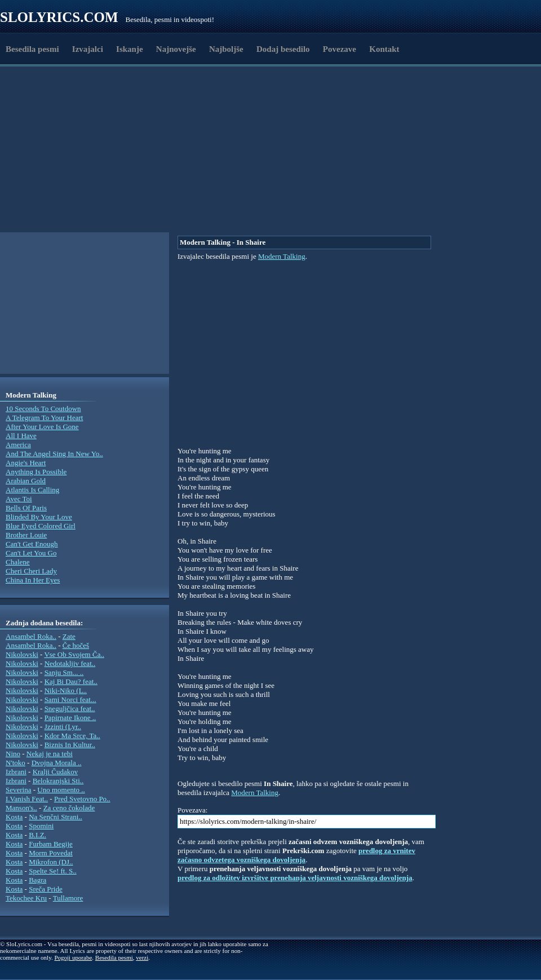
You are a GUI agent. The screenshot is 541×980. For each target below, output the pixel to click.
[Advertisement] (76, 205)
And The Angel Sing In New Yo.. (54, 454)
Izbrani (16, 772)
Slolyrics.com (59, 17)
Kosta (14, 817)
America (18, 445)
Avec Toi (19, 499)
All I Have (21, 436)
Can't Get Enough (32, 544)
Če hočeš (76, 645)
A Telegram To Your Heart (44, 418)
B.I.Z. (37, 835)
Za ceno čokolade (69, 808)
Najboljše (226, 49)
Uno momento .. (61, 790)
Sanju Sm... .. (64, 672)
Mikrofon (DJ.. (51, 862)
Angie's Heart (26, 463)
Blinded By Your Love (39, 517)
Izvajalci (88, 49)
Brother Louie (26, 535)
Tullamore (68, 898)
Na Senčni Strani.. (56, 817)
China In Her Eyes (33, 580)
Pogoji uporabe (73, 957)
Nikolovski (22, 654)
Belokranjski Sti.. (58, 781)
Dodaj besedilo (283, 49)
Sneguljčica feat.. (70, 708)
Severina (18, 790)
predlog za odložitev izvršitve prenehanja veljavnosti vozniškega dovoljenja (295, 878)
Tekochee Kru (26, 898)
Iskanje (130, 49)
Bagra (37, 880)
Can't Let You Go (31, 553)
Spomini (41, 826)
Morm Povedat (51, 853)
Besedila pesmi (32, 49)
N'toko (15, 763)
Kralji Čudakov (56, 772)
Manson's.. (21, 808)
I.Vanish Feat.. (27, 799)
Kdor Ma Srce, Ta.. (72, 736)
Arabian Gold (26, 481)
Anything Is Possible (36, 472)
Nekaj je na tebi (50, 754)
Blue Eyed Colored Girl (41, 526)
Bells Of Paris (26, 508)
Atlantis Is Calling (32, 490)
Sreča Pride (46, 889)
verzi (142, 957)
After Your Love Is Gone (42, 427)
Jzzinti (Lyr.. (63, 727)
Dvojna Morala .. (57, 763)
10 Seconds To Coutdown (43, 409)
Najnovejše (176, 49)
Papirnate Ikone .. (70, 718)
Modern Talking (282, 256)
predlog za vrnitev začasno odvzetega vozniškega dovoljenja (296, 855)
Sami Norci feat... (70, 699)
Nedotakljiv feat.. (70, 663)
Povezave (340, 49)
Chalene (18, 562)
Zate (69, 636)
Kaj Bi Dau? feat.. (71, 681)
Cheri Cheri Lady (31, 571)
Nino (13, 754)
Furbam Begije (51, 844)
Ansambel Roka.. (31, 636)
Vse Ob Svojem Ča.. (74, 654)
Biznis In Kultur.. (70, 745)
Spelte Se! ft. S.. (53, 871)
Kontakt (384, 49)
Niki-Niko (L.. (66, 690)
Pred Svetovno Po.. (82, 799)
